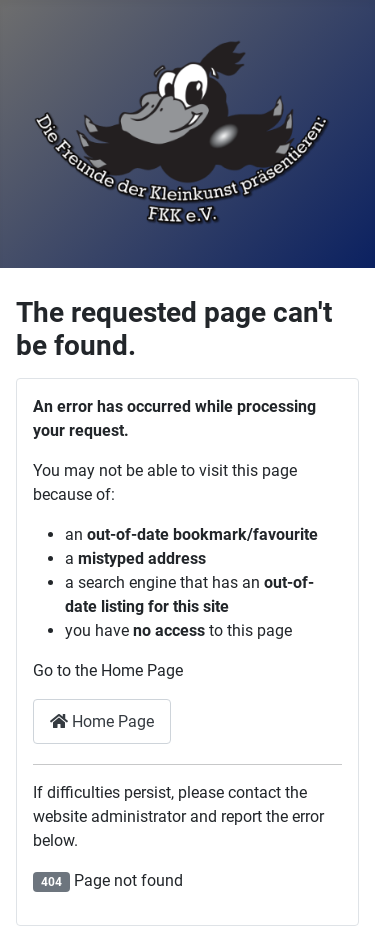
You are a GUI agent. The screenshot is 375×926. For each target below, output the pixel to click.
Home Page (102, 721)
